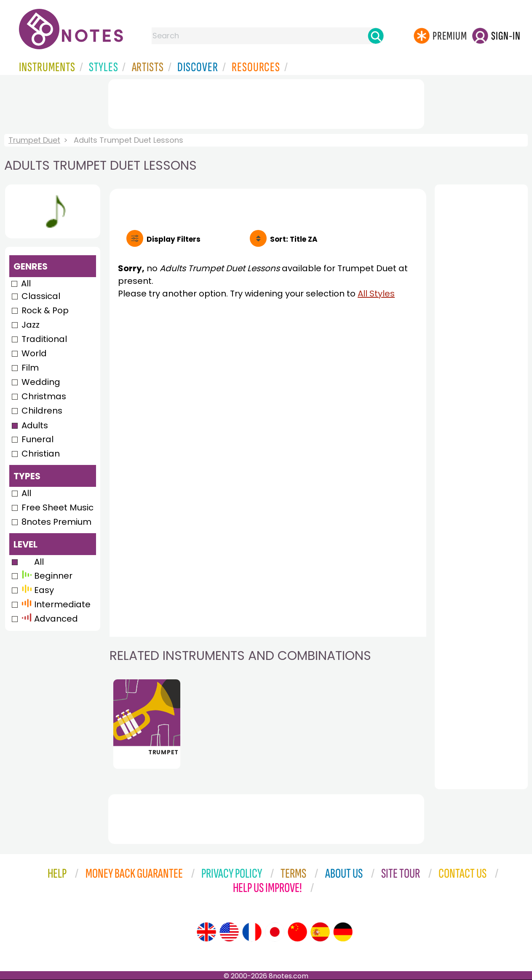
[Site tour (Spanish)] (320, 932)
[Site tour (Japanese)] (275, 932)
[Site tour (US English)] (229, 932)
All (26, 283)
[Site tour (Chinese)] (297, 932)
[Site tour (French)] (252, 932)
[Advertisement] (266, 102)
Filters (174, 239)
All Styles (376, 294)
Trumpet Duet (34, 140)
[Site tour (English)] (206, 932)
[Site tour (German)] (343, 932)
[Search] (376, 36)
